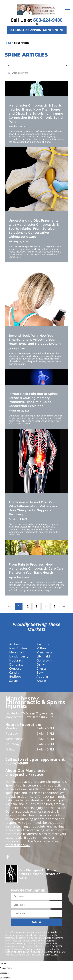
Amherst (16, 644)
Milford (42, 648)
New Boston (18, 648)
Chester (42, 668)
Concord (15, 668)
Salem (14, 681)
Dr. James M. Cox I (53, 952)
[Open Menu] (67, 9)
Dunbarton (17, 664)
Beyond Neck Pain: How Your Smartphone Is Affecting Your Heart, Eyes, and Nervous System (35, 340)
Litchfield (43, 656)
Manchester (45, 652)
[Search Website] (9, 73)
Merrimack (17, 652)
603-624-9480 (48, 20)
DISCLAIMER (56, 946)
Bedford (15, 676)
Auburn (42, 676)
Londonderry (19, 656)
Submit (37, 922)
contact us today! (18, 845)
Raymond (43, 644)
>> (64, 606)
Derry (41, 664)
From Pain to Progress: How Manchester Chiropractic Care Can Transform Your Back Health (36, 568)
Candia (14, 672)
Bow (40, 672)
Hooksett (16, 660)
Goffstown (44, 660)
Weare (41, 681)
